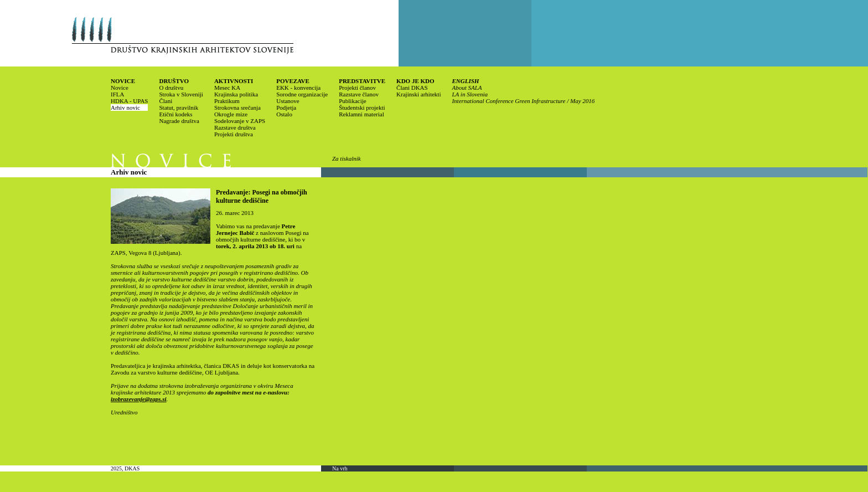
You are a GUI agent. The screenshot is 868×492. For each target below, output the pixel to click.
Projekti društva (234, 134)
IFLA (117, 94)
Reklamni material (361, 114)
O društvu (171, 88)
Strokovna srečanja (237, 107)
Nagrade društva (179, 121)
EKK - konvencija (298, 88)
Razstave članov (359, 94)
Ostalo (284, 114)
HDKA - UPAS (129, 101)
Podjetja (286, 107)
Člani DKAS (412, 88)
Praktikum (227, 101)
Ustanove (288, 101)
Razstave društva (235, 127)
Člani (166, 101)
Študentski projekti (362, 107)
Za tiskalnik (347, 158)
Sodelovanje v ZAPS (240, 121)
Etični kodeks (175, 114)
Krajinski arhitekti (418, 94)
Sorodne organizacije (302, 94)
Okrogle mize (231, 114)
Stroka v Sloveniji (181, 94)
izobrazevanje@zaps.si (139, 399)
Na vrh (340, 468)
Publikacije (353, 101)
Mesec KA (227, 88)
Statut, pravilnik (179, 107)
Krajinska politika (236, 94)
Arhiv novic (125, 107)
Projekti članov (357, 88)
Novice (120, 88)
